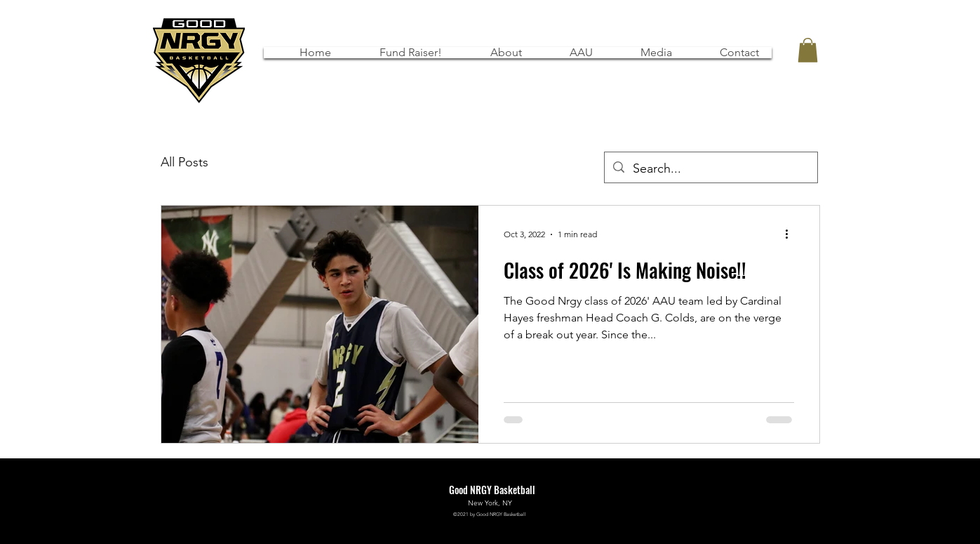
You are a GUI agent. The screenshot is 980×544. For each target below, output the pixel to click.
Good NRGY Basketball (492, 490)
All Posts (184, 162)
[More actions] (792, 234)
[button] (572, 53)
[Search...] (710, 169)
